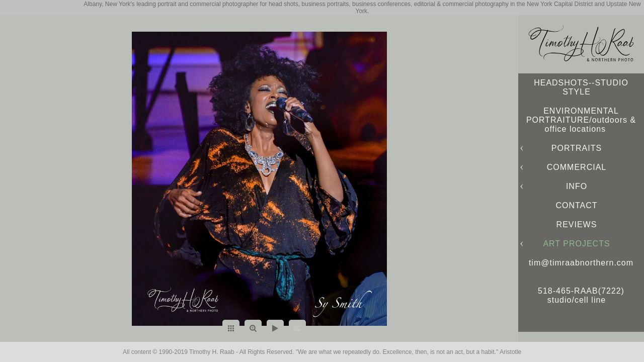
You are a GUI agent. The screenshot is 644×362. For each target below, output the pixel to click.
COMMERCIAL (577, 167)
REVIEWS (577, 224)
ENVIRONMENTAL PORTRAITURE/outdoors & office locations (581, 120)
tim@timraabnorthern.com (581, 263)
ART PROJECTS (576, 244)
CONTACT (576, 205)
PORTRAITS (577, 148)
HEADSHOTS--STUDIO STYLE (581, 87)
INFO (577, 186)
